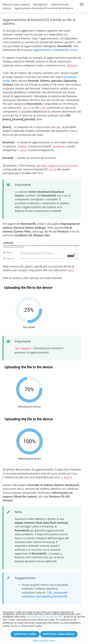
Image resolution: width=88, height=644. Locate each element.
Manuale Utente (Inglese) (16, 4)
